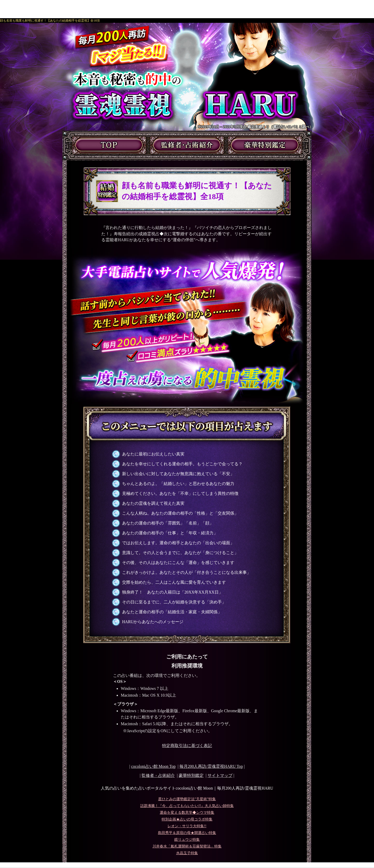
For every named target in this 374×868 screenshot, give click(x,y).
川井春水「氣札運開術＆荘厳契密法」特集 (187, 846)
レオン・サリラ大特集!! (187, 826)
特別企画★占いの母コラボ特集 (187, 819)
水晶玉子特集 (187, 853)
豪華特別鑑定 (191, 775)
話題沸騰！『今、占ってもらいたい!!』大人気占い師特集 (187, 806)
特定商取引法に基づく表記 (187, 746)
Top (211, 766)
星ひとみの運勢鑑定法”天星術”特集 (187, 799)
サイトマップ (220, 775)
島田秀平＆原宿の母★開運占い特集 (187, 833)
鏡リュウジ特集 (187, 840)
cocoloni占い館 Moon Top (153, 766)
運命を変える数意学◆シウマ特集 (187, 813)
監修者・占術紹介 (158, 775)
